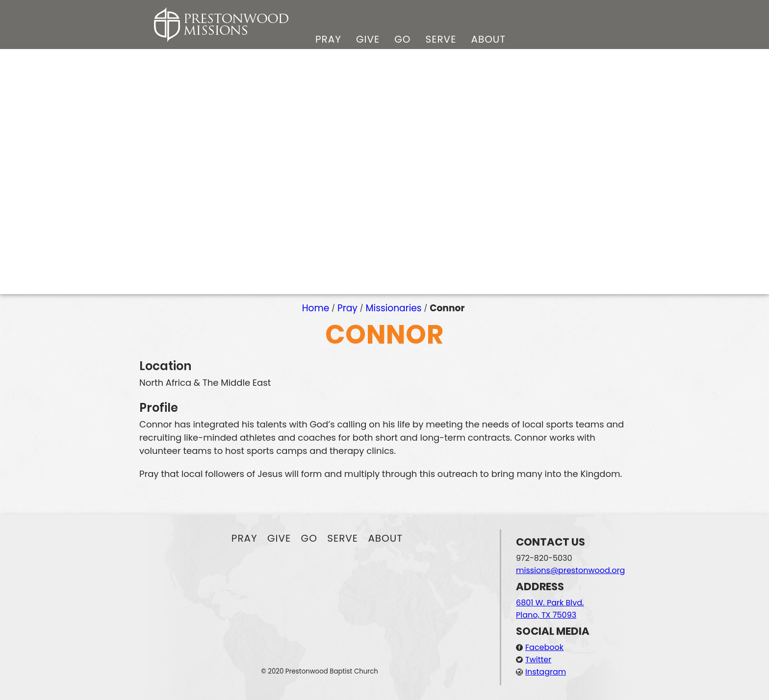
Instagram (546, 672)
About (488, 39)
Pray (328, 39)
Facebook (544, 647)
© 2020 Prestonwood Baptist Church (320, 671)
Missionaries (394, 308)
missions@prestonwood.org (570, 570)
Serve (441, 39)
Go (402, 39)
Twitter (538, 660)
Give (368, 39)
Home (316, 308)
